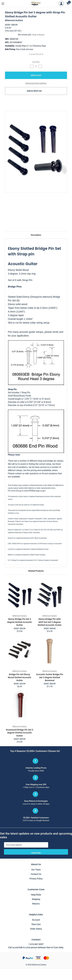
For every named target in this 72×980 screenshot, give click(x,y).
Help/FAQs (36, 895)
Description (36, 235)
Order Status (36, 929)
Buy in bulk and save (25, 49)
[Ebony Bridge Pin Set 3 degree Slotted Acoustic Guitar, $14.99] (20, 595)
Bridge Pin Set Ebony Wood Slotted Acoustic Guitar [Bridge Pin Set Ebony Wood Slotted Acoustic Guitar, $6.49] (20, 677)
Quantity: (36, 62)
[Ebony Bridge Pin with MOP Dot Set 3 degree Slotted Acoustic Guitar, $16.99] (50, 595)
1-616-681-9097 (36, 944)
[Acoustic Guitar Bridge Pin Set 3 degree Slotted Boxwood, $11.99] (50, 651)
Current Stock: (36, 54)
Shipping (36, 899)
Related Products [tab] (36, 571)
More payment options (36, 83)
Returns (36, 904)
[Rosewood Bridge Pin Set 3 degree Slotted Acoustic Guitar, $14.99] (20, 706)
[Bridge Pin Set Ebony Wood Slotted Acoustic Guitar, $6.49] (20, 651)
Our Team (36, 870)
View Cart (36, 924)
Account (36, 920)
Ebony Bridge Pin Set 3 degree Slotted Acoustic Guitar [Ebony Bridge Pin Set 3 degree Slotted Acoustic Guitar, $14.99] (20, 622)
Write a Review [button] (38, 35)
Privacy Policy (36, 879)
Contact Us (36, 874)
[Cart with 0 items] (68, 4)
